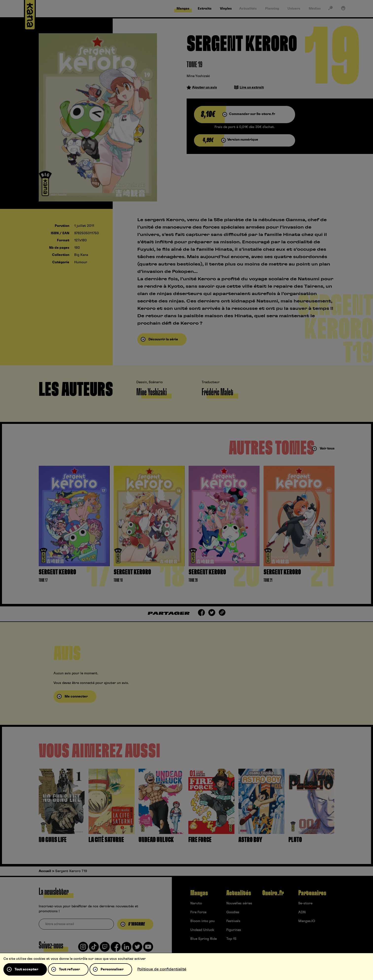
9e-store (305, 903)
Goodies (233, 912)
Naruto (196, 903)
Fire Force (198, 912)
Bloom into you (203, 921)
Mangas (199, 893)
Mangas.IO (307, 921)
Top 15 (231, 939)
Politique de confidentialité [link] (162, 969)
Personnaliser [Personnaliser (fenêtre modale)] (112, 969)
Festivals (233, 921)
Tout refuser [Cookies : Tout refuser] (69, 969)
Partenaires (312, 893)
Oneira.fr (273, 893)
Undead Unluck (202, 930)
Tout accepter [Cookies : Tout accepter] (26, 969)
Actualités (239, 893)
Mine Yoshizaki (198, 76)
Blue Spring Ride (204, 939)
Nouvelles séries (239, 903)
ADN (302, 912)
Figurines (234, 930)
